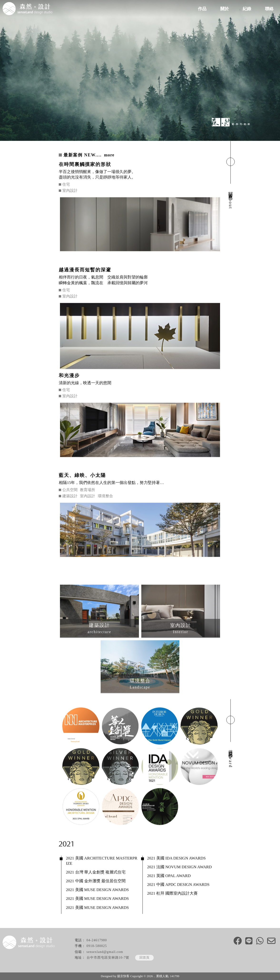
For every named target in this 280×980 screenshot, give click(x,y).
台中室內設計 (88, 966)
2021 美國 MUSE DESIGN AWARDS (97, 890)
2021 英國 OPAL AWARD (169, 876)
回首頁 (144, 958)
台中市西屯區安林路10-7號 (108, 958)
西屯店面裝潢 (216, 966)
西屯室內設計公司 (140, 966)
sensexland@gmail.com (105, 952)
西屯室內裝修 (192, 966)
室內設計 (70, 191)
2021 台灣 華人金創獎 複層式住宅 (96, 873)
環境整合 (105, 496)
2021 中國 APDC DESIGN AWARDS (178, 885)
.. (155, 976)
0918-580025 (97, 946)
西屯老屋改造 (168, 966)
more (109, 155)
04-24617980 (97, 940)
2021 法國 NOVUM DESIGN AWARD (180, 867)
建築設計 (70, 496)
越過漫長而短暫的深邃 (85, 270)
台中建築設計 (64, 966)
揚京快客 (123, 976)
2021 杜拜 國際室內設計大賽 (173, 894)
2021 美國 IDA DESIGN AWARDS (177, 859)
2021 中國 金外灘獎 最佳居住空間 (96, 881)
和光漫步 (69, 376)
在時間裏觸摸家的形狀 (85, 164)
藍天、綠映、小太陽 (82, 476)
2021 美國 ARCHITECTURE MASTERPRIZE (102, 861)
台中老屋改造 (113, 966)
